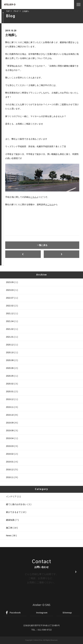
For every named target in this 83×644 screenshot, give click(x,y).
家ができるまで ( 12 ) (16, 512)
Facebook (15, 613)
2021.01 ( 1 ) (12, 337)
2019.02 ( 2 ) (12, 454)
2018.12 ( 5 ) (12, 469)
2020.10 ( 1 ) (12, 352)
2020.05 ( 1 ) (12, 376)
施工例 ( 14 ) (12, 528)
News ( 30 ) (11, 536)
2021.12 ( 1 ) (12, 313)
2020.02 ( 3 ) (12, 384)
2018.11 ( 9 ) (12, 477)
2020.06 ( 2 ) (12, 368)
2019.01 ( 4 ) (12, 462)
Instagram (42, 613)
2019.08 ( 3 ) (12, 430)
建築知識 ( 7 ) (12, 520)
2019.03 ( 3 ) (12, 446)
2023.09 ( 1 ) (12, 282)
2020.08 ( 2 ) (12, 360)
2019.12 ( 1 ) (12, 399)
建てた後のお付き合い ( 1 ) (19, 504)
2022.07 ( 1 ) (12, 298)
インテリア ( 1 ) (13, 497)
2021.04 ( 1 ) (12, 321)
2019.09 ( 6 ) (12, 423)
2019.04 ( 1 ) (12, 438)
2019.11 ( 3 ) (12, 407)
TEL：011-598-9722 (41, 630)
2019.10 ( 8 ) (12, 415)
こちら (34, 197)
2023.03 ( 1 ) (12, 290)
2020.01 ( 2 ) (12, 391)
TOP (8, 11)
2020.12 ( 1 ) (12, 345)
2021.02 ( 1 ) (12, 329)
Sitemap (67, 613)
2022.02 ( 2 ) (12, 306)
